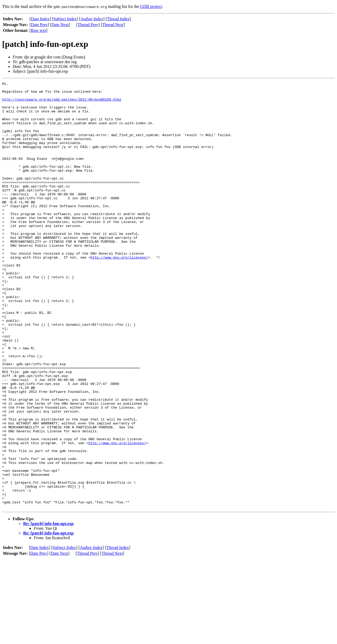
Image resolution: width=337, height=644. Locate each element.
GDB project (151, 6)
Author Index (92, 19)
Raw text (38, 30)
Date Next (60, 25)
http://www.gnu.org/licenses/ (119, 293)
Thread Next (113, 25)
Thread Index (118, 19)
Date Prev (39, 25)
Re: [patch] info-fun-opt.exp (48, 609)
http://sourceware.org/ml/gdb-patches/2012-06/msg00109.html (62, 103)
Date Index (40, 19)
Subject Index (65, 19)
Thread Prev (88, 25)
